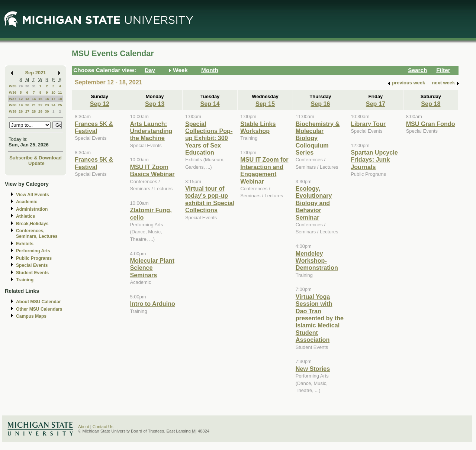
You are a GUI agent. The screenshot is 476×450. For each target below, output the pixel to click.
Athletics (25, 216)
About (84, 427)
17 (53, 99)
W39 (13, 111)
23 (47, 105)
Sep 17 (376, 104)
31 (34, 86)
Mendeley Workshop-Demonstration (317, 261)
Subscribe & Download (36, 158)
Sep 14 (210, 104)
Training (25, 280)
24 (53, 105)
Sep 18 (431, 104)
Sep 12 (100, 104)
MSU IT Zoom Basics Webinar (152, 170)
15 (40, 99)
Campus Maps (31, 316)
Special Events (32, 265)
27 (27, 111)
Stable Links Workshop (258, 127)
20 (27, 105)
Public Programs (34, 258)
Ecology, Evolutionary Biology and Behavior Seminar (314, 203)
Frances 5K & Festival (94, 127)
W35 (13, 86)
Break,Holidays (32, 224)
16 (47, 99)
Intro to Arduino (152, 304)
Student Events (32, 273)
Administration (32, 209)
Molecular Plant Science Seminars (152, 268)
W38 (13, 105)
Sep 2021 (36, 73)
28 (34, 111)
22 (40, 105)
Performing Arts (33, 251)
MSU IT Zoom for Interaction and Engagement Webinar (264, 170)
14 (34, 99)
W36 (13, 92)
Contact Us (103, 427)
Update (36, 163)
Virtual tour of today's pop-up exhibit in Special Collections (210, 199)
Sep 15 (265, 104)
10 (53, 92)
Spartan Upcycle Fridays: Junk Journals (374, 160)
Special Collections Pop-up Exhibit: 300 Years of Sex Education (209, 138)
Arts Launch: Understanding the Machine (151, 131)
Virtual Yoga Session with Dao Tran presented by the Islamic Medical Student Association (320, 318)
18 (60, 99)
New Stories (313, 369)
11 (60, 92)
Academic (27, 202)
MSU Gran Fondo (431, 124)
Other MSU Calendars (39, 309)
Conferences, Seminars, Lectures (37, 234)
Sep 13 (155, 104)
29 (21, 86)
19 (21, 105)
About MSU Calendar (38, 302)
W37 (13, 99)
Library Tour (368, 124)
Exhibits (25, 244)
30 (27, 86)
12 (21, 99)
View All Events (33, 195)
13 (27, 99)
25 (60, 105)
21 (34, 105)
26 (21, 111)
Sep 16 (320, 104)
